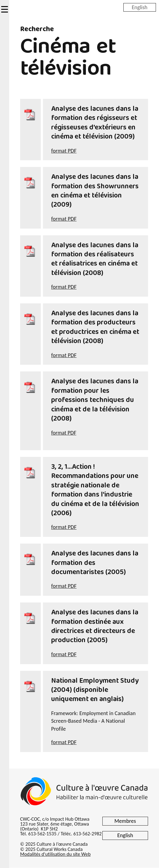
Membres (125, 821)
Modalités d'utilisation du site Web (55, 854)
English (140, 7)
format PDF (64, 151)
